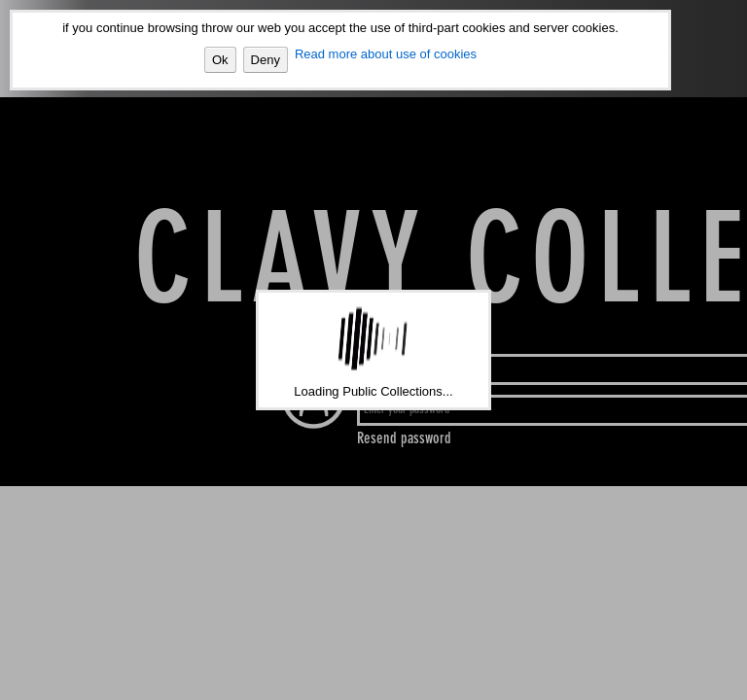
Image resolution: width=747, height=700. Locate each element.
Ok (220, 60)
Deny (266, 60)
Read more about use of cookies (386, 54)
